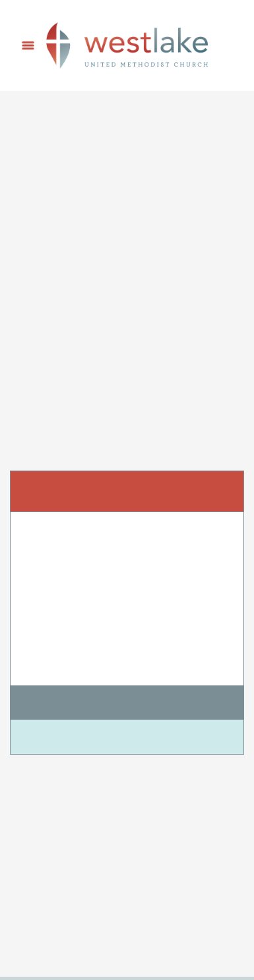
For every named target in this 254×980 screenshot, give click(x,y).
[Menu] (28, 46)
